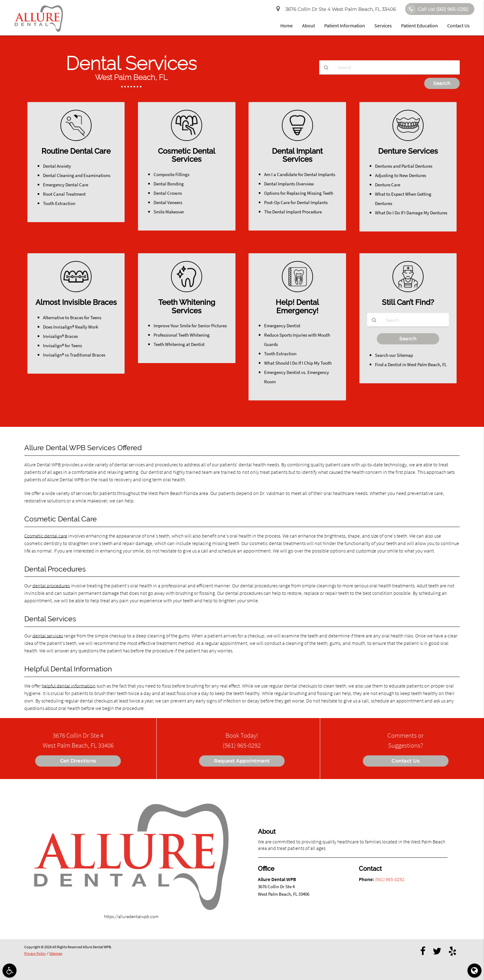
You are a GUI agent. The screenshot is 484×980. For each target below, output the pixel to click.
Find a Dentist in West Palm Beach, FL (411, 365)
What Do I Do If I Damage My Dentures (411, 213)
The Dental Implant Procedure (293, 212)
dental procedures (51, 586)
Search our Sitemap (394, 355)
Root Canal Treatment (64, 194)
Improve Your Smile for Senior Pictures (190, 326)
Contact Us (458, 26)
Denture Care (388, 185)
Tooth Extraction (59, 203)
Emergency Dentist (282, 326)
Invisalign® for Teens (62, 345)
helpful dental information (69, 686)
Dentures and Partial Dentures (404, 166)
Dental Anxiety (57, 166)
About (308, 26)
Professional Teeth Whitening (182, 335)
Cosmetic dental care (46, 536)
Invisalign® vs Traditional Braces (74, 355)
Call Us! (437, 9)
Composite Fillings (171, 174)
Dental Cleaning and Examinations (77, 175)
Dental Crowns (168, 193)
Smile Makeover (169, 212)
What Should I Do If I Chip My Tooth (298, 363)
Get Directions (78, 761)
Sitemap (56, 953)
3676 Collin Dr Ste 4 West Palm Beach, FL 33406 (336, 9)
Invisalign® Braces (60, 336)
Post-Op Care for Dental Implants (296, 202)
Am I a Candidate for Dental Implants (300, 174)
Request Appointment (242, 761)
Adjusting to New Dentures (401, 175)
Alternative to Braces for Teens (72, 317)
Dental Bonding (169, 184)
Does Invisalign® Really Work (71, 327)
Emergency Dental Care (66, 185)
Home (287, 26)
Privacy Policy (35, 953)
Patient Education (420, 26)
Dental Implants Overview (289, 184)
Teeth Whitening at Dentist (179, 344)
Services (383, 26)
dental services (48, 636)
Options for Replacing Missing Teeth (299, 193)
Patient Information (345, 26)
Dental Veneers (168, 202)
